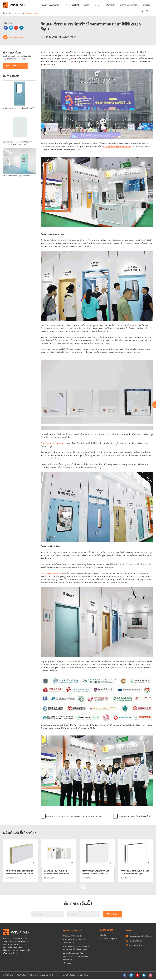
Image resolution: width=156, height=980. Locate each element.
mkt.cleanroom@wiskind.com (142, 937)
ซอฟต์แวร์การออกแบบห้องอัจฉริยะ (76, 958)
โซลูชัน (87, 5)
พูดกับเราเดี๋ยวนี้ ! (14, 66)
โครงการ (98, 5)
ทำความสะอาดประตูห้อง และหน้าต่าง (77, 947)
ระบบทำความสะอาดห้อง (52, 5)
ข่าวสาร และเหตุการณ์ (129, 5)
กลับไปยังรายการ (13, 37)
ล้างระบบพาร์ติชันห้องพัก (72, 937)
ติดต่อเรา (146, 5)
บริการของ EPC (73, 5)
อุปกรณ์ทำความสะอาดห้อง (73, 954)
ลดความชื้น (67, 961)
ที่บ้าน (5, 13)
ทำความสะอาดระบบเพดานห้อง (75, 941)
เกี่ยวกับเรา (111, 5)
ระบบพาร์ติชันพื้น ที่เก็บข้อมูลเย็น (75, 951)
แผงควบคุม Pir (68, 944)
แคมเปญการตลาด (32, 13)
